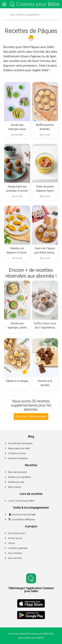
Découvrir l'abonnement (31, 416)
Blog (31, 436)
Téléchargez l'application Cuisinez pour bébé (31, 590)
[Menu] (4, 4)
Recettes (31, 465)
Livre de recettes (31, 494)
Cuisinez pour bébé (35, 4)
